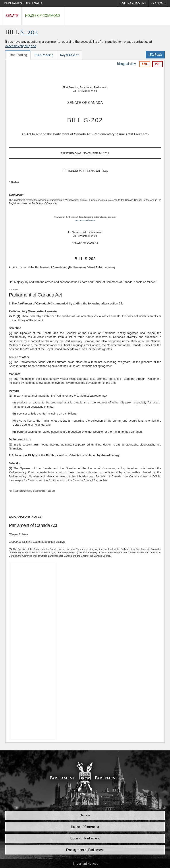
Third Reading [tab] (44, 55)
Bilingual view (127, 64)
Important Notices (86, 864)
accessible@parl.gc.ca (21, 46)
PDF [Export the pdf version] (157, 64)
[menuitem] (133, 3)
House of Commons (43, 16)
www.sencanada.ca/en (85, 220)
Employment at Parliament (85, 850)
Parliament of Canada (23, 3)
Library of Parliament (85, 838)
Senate (12, 16)
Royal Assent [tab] (69, 55)
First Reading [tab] (18, 55)
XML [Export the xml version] (145, 64)
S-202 (29, 33)
